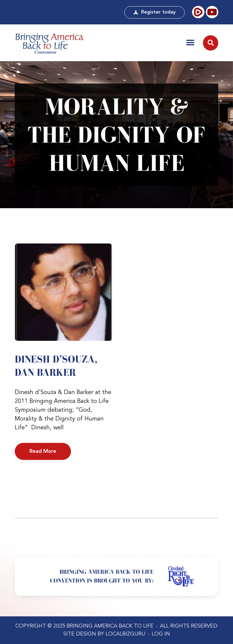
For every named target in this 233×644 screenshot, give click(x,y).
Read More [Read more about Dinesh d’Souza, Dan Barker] (43, 451)
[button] (190, 43)
